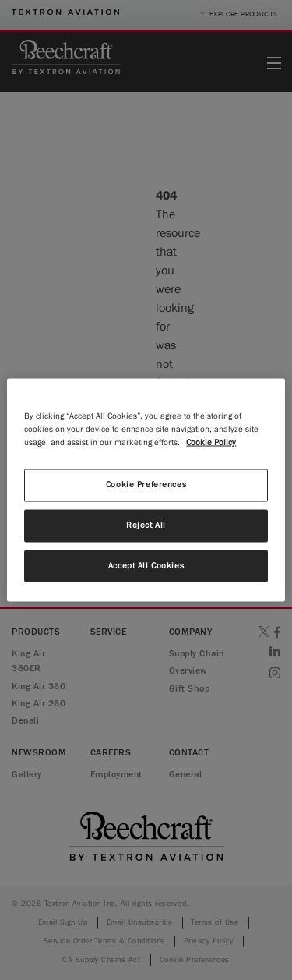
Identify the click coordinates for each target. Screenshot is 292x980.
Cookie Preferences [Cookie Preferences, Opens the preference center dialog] (146, 484)
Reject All (146, 525)
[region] (146, 490)
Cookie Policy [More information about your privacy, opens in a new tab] (211, 442)
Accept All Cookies (146, 565)
